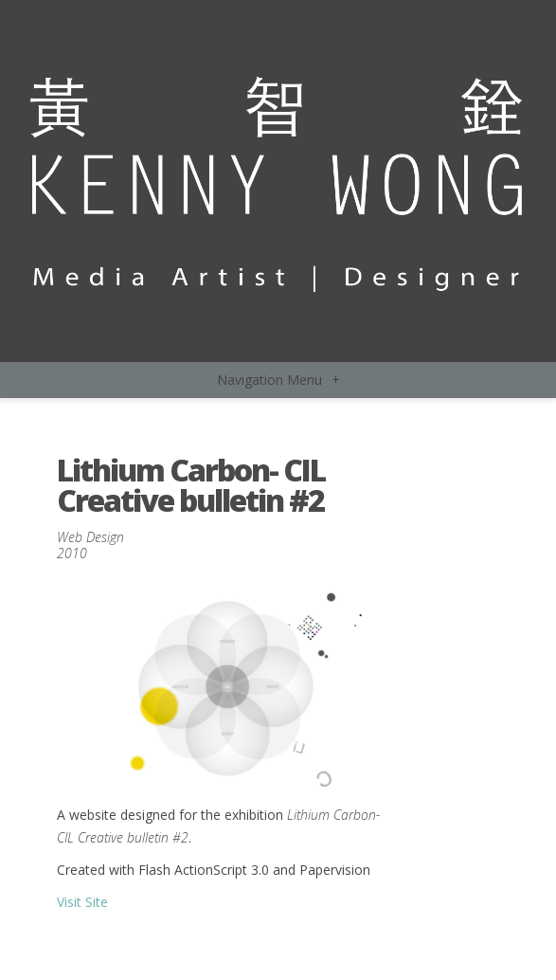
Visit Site (82, 902)
